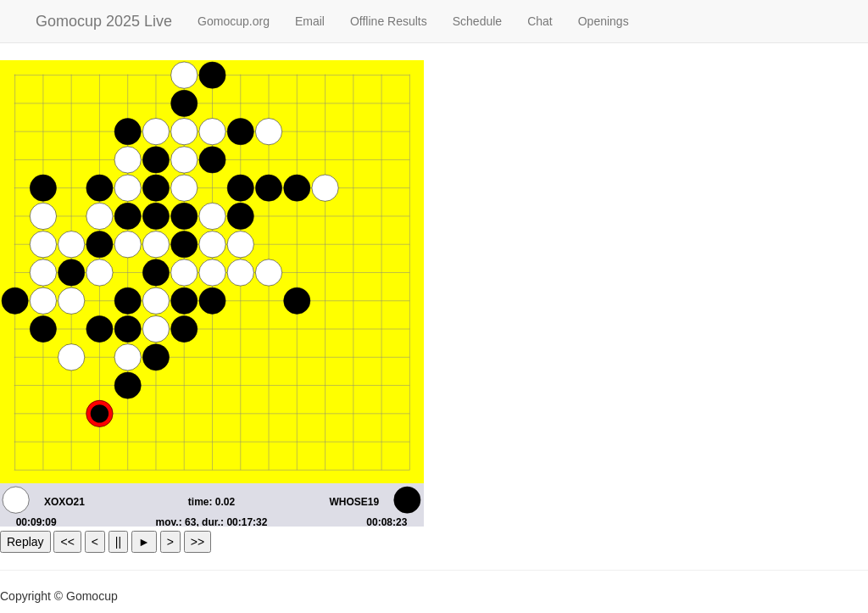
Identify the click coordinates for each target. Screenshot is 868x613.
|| (118, 542)
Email (310, 21)
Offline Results (389, 21)
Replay (25, 542)
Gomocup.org (234, 21)
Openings (604, 21)
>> (198, 542)
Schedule (477, 21)
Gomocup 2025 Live (104, 21)
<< (67, 542)
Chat (540, 21)
